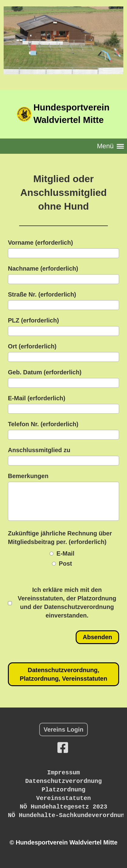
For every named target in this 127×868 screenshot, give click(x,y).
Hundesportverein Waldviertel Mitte (71, 114)
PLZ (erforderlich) (33, 320)
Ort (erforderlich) (32, 346)
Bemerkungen (28, 476)
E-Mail (62, 553)
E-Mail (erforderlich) (37, 398)
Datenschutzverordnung (63, 781)
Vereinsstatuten (63, 798)
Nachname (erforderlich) (43, 268)
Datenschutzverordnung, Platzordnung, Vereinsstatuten (63, 674)
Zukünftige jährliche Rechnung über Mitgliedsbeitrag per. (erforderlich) (60, 538)
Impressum (63, 773)
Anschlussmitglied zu (39, 450)
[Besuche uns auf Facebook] (63, 748)
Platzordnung (63, 790)
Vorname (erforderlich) (40, 243)
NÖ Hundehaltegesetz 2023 (63, 807)
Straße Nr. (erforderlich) (42, 294)
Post (62, 564)
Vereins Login (63, 729)
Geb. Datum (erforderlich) (45, 372)
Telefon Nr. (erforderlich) (43, 424)
